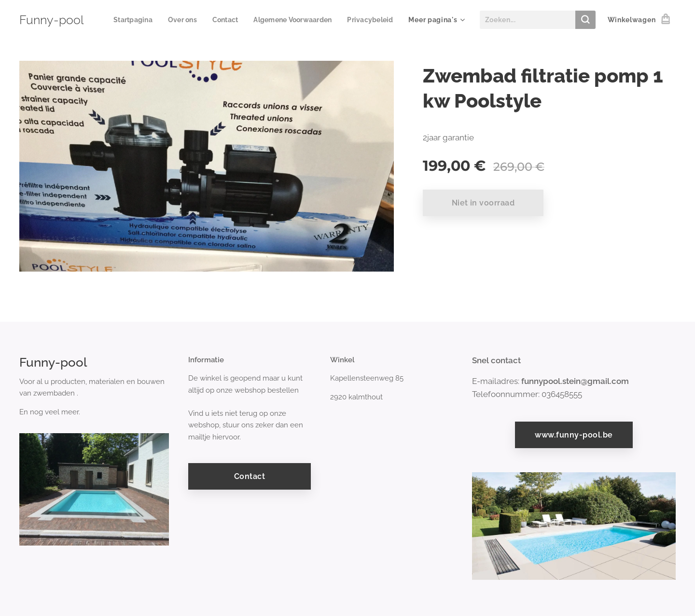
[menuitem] (188, 20)
